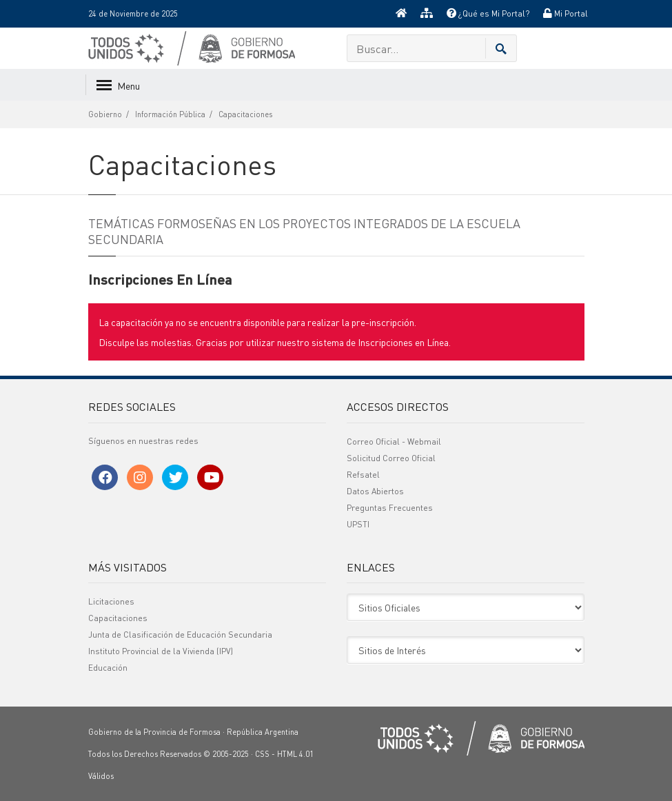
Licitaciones (111, 601)
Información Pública (170, 114)
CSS (262, 754)
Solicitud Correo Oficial (391, 458)
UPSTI (358, 524)
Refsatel (363, 475)
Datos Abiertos (375, 491)
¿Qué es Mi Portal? (488, 13)
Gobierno (105, 114)
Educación (108, 668)
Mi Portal (566, 13)
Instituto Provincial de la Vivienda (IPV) (161, 651)
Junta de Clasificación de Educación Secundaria (180, 635)
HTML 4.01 (295, 754)
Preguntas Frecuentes (390, 508)
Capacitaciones (245, 114)
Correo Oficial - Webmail (394, 442)
